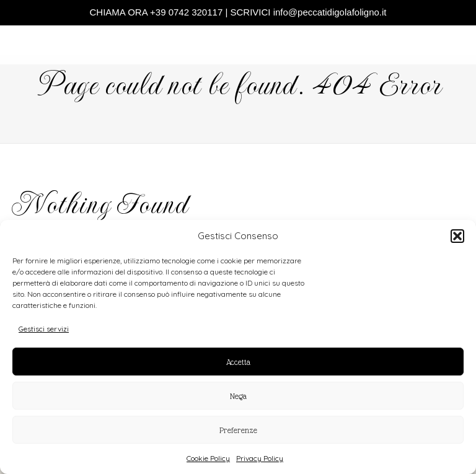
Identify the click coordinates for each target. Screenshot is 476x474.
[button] (457, 236)
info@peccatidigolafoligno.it (330, 12)
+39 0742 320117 (186, 12)
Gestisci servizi (44, 329)
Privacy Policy (260, 458)
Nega (238, 396)
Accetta (238, 362)
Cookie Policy (208, 458)
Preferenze (238, 430)
